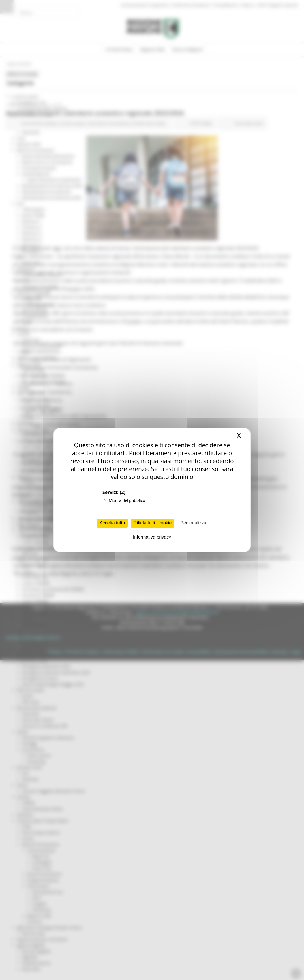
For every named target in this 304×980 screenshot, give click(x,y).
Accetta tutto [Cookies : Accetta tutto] (112, 523)
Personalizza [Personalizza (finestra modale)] (193, 523)
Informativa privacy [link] (152, 537)
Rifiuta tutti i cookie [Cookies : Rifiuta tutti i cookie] (153, 523)
